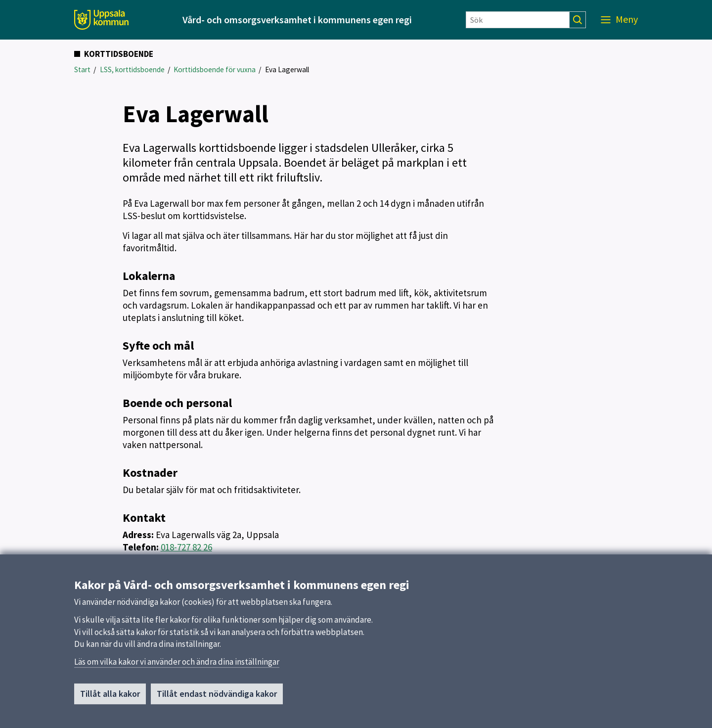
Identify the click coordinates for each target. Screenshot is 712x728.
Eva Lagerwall (287, 69)
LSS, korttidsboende (132, 69)
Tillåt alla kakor (110, 697)
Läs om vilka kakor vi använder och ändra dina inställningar (177, 665)
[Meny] (619, 20)
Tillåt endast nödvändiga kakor (217, 697)
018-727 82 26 (186, 547)
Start (82, 69)
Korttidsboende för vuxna (215, 69)
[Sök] (518, 20)
